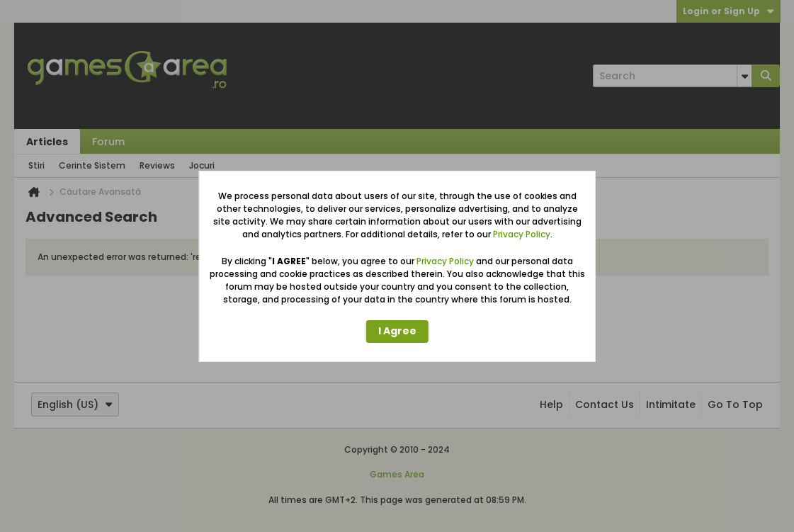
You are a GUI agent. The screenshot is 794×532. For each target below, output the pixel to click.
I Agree (397, 331)
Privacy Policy (522, 234)
